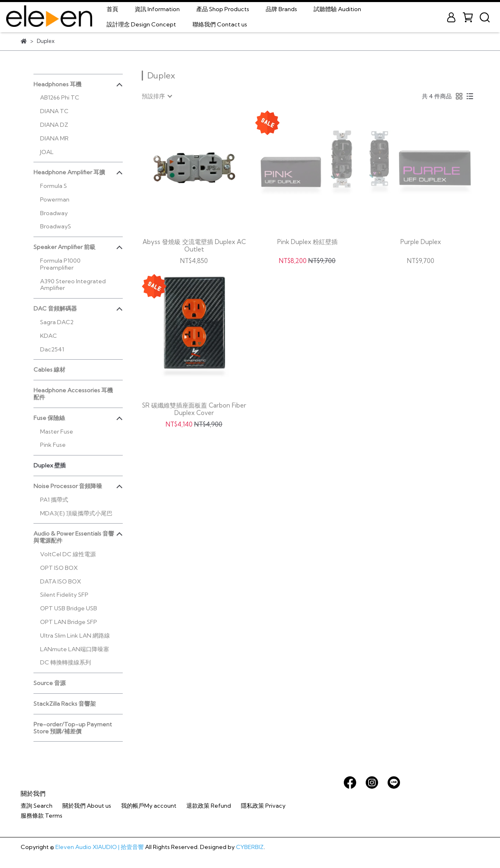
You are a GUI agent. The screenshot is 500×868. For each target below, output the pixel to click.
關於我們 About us (87, 806)
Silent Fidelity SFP (64, 595)
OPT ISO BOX (59, 568)
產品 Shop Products (223, 9)
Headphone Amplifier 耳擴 (69, 172)
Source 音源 (50, 683)
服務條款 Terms (42, 816)
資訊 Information (157, 9)
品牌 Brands (281, 9)
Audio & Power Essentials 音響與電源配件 (74, 537)
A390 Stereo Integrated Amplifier (73, 285)
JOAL (47, 152)
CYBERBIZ (250, 847)
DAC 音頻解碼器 (55, 308)
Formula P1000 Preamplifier (60, 264)
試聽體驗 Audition (337, 9)
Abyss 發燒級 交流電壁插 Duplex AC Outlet (194, 246)
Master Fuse (57, 432)
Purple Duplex (421, 242)
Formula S (54, 186)
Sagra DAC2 (57, 322)
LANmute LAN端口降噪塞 (75, 649)
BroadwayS (56, 226)
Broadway (54, 213)
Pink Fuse (53, 445)
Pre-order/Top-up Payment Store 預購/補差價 (73, 728)
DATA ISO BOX (61, 581)
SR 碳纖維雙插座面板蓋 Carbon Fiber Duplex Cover (194, 409)
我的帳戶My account (149, 806)
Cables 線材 (49, 370)
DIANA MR (54, 138)
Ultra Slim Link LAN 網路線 (75, 636)
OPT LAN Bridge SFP (69, 622)
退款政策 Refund (209, 806)
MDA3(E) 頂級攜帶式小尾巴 (76, 513)
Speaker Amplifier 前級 (64, 247)
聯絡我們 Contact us (220, 24)
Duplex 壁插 (50, 465)
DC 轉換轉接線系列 (65, 662)
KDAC (49, 336)
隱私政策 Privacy (263, 806)
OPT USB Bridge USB (69, 608)
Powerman (55, 199)
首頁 (112, 9)
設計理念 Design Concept (141, 24)
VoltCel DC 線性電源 (68, 554)
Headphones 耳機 (57, 84)
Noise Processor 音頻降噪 (68, 486)
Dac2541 (52, 349)
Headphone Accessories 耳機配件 (73, 394)
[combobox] (157, 96)
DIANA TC (54, 111)
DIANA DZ (54, 125)
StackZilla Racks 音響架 (65, 704)
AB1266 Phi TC (60, 97)
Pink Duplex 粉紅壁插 (307, 242)
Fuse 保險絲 (49, 418)
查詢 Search (37, 806)
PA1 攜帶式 (54, 500)
